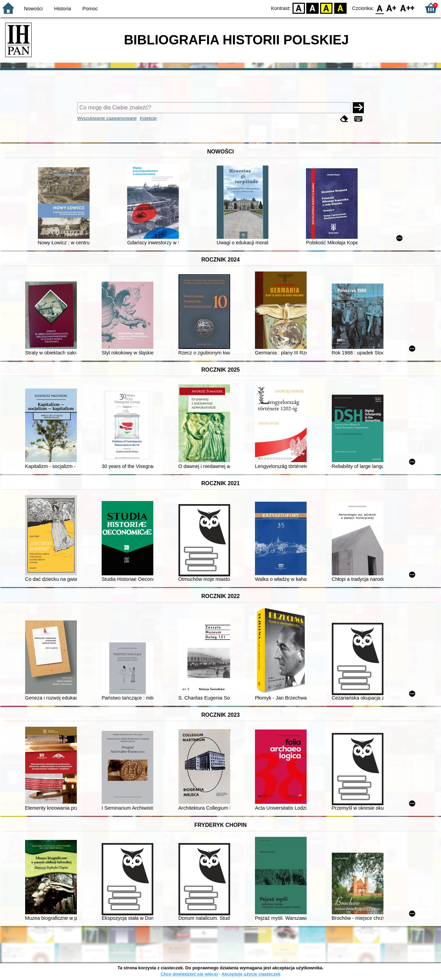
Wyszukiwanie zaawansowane (107, 118)
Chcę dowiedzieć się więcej (189, 974)
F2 (407, 8)
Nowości (33, 9)
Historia (63, 9)
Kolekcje (148, 118)
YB (326, 8)
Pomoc (90, 9)
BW (312, 8)
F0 (380, 8)
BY (340, 8)
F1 (392, 8)
